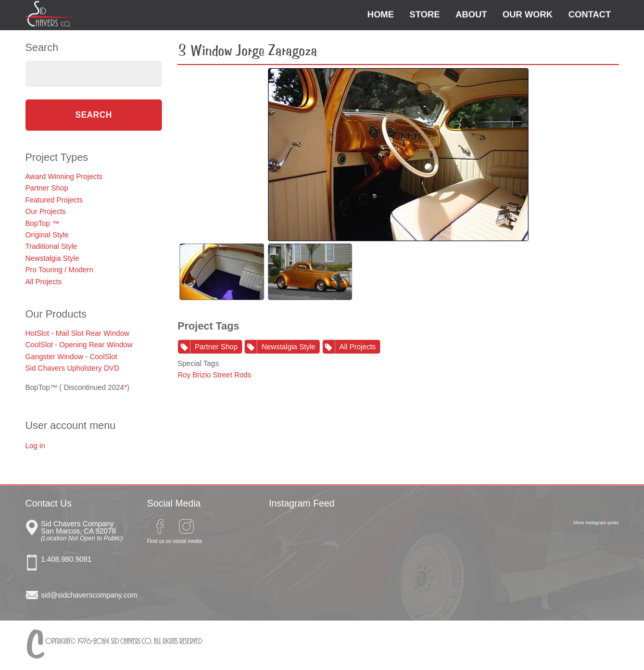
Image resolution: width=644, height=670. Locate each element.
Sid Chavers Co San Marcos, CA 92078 (86, 530)
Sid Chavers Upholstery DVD (73, 368)
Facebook (160, 526)
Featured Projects (54, 200)
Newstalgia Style (53, 258)
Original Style (47, 235)
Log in (35, 446)
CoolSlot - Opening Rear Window (79, 345)
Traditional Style (52, 246)
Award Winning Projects (64, 176)
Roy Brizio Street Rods (214, 375)
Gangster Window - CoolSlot (72, 357)
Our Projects (46, 211)
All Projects (44, 282)
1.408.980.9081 (66, 559)
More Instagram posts (596, 523)
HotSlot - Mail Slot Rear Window (78, 333)
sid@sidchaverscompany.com (86, 595)
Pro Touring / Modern (59, 270)
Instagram (186, 526)
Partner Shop (47, 188)
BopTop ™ (42, 223)
